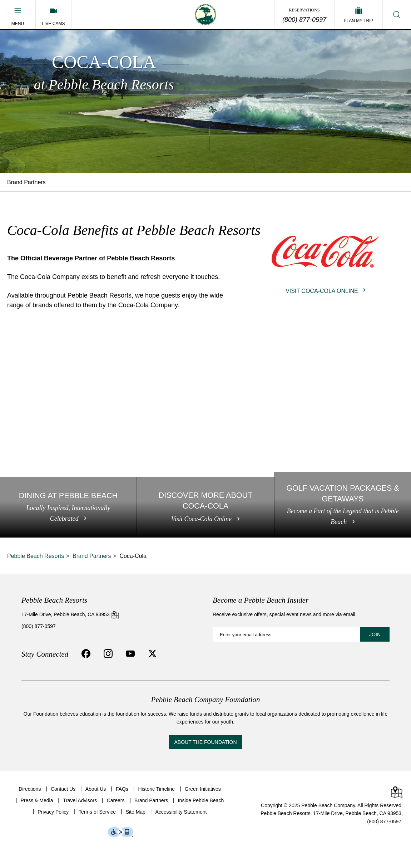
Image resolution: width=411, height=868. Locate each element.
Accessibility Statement (181, 812)
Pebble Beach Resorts (36, 556)
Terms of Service (97, 812)
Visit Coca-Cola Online (322, 291)
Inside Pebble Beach (201, 800)
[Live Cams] (53, 15)
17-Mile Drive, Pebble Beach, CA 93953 (70, 614)
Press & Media (37, 800)
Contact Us (63, 789)
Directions (30, 789)
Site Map (136, 812)
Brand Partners (26, 182)
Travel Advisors (80, 800)
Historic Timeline (156, 789)
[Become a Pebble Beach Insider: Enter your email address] (301, 634)
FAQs (122, 789)
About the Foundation (205, 742)
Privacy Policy (53, 812)
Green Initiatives (203, 789)
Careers (116, 800)
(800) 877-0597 (304, 20)
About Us (96, 789)
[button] (18, 15)
